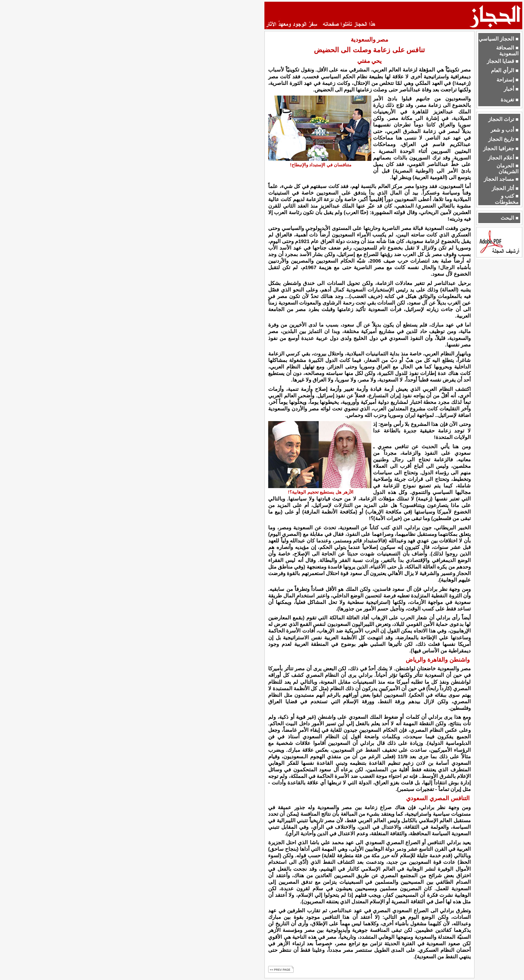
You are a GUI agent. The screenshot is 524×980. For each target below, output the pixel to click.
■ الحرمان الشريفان (507, 169)
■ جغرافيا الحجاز (501, 148)
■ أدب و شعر (505, 130)
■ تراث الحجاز (503, 119)
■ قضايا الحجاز (503, 61)
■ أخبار (511, 89)
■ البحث (510, 218)
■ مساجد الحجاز (501, 179)
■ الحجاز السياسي (499, 39)
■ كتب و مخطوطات (507, 199)
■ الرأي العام (505, 70)
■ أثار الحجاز (505, 188)
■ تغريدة (510, 100)
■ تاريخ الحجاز (503, 139)
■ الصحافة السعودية (507, 51)
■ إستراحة (507, 80)
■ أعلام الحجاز (503, 158)
